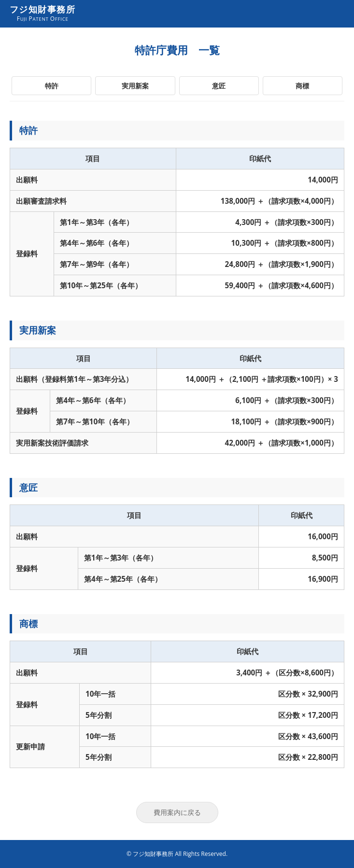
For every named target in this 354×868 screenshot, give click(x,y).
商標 (302, 86)
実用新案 (135, 86)
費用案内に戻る (177, 812)
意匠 (219, 86)
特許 (52, 86)
